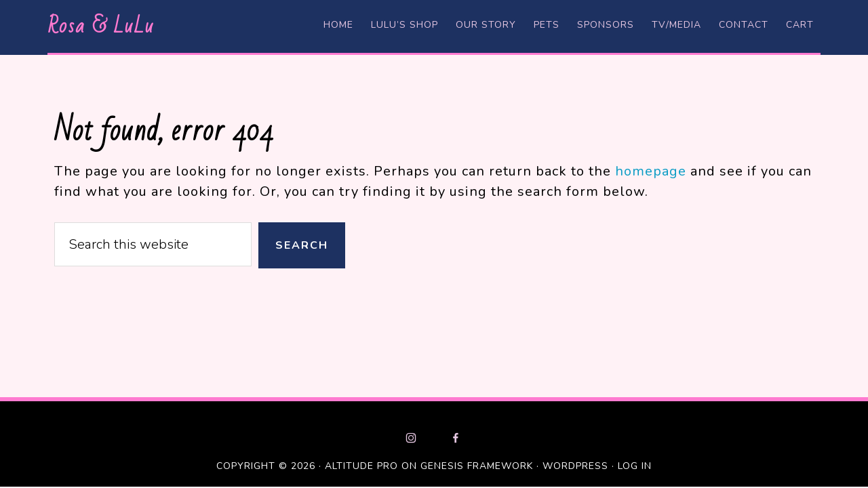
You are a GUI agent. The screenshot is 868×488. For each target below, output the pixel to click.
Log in (635, 466)
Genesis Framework (477, 466)
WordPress (575, 466)
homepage (651, 171)
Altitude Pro (361, 466)
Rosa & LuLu (101, 26)
